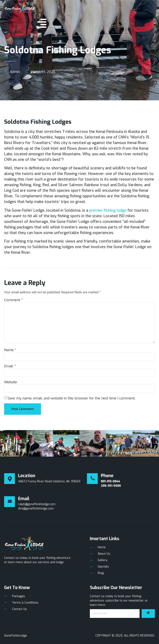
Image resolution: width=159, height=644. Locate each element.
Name (10, 350)
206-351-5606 (111, 486)
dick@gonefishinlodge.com (36, 509)
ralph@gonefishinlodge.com (37, 504)
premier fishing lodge (108, 210)
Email (10, 366)
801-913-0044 (110, 481)
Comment (13, 300)
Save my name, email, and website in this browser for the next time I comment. (72, 398)
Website (11, 382)
